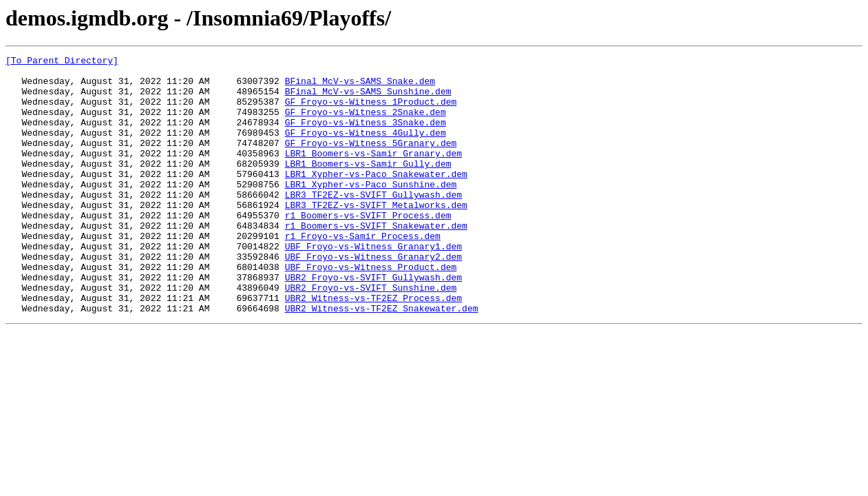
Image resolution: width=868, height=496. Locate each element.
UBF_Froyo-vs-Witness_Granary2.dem (373, 298)
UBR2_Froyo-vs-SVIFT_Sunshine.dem (371, 335)
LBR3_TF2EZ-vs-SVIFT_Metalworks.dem (376, 236)
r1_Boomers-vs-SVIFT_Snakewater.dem (376, 260)
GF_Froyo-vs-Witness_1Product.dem (371, 112)
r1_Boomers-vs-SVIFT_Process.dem (368, 248)
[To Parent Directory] (62, 62)
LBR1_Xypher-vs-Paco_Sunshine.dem (371, 211)
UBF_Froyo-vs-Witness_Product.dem (371, 310)
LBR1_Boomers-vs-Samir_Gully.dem (368, 186)
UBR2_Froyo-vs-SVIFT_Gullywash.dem (373, 322)
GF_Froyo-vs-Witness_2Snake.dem (366, 124)
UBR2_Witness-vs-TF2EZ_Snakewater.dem (382, 360)
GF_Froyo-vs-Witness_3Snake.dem (366, 136)
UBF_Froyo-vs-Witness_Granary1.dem (373, 285)
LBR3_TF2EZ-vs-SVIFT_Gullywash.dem (373, 223)
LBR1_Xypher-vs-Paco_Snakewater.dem (376, 198)
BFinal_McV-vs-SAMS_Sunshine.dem (368, 99)
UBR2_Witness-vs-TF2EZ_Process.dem (373, 347)
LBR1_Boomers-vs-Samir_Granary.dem (373, 174)
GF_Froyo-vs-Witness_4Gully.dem (366, 149)
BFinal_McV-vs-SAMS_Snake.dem (360, 87)
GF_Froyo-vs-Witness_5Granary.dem (371, 161)
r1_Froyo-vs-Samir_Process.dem (363, 273)
